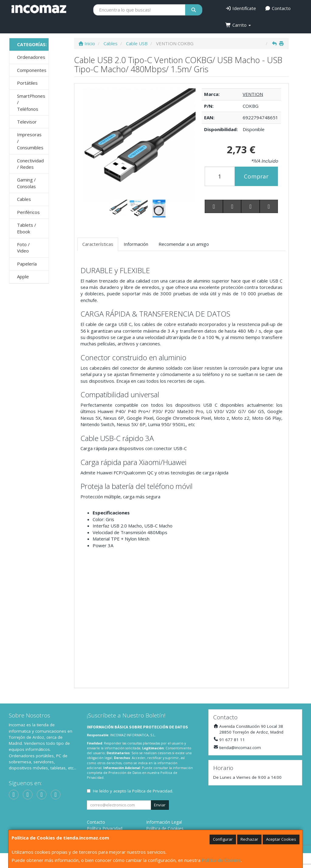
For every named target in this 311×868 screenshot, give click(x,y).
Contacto (278, 8)
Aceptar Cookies (281, 839)
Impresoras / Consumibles (30, 141)
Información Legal (164, 822)
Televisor (27, 122)
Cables (24, 199)
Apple (23, 276)
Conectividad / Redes (30, 164)
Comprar (256, 176)
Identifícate (241, 8)
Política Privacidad (105, 828)
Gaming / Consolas (26, 183)
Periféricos (28, 212)
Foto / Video (23, 248)
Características (98, 244)
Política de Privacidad (152, 791)
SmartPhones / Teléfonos (31, 102)
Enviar (160, 805)
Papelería (27, 264)
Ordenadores (31, 57)
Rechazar (249, 839)
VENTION (253, 94)
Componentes (32, 70)
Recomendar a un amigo (184, 244)
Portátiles (27, 83)
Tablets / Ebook (27, 228)
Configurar (223, 839)
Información (136, 244)
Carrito (238, 25)
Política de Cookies (221, 860)
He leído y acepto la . (133, 791)
